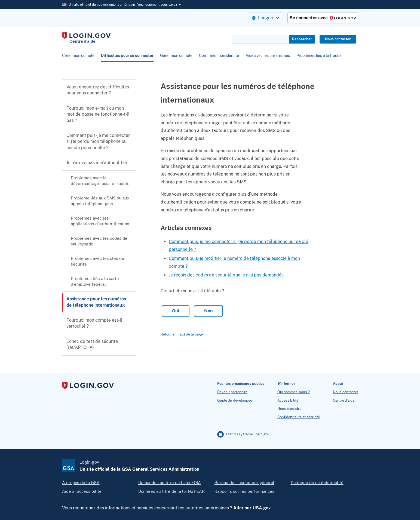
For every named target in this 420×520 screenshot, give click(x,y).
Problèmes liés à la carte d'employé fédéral (95, 281)
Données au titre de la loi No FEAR (171, 491)
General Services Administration (166, 469)
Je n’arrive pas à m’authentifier (97, 163)
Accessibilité (288, 401)
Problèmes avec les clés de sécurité (97, 261)
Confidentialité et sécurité (299, 417)
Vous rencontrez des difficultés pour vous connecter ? (98, 90)
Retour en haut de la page (182, 334)
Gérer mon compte (176, 56)
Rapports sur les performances (244, 491)
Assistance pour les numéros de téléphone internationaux (96, 302)
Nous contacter (338, 39)
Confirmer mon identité (219, 56)
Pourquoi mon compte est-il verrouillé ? (94, 323)
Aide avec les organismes (268, 56)
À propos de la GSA (81, 483)
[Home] (86, 38)
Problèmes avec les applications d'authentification (100, 221)
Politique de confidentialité (317, 483)
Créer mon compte (78, 56)
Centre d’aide (344, 401)
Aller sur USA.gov (252, 508)
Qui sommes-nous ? (294, 392)
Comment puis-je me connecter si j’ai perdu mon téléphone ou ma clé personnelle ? (98, 141)
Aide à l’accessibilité (82, 491)
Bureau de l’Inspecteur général (244, 483)
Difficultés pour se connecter (127, 56)
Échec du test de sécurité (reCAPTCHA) (92, 344)
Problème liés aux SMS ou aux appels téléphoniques (100, 201)
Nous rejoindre (289, 409)
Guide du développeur (235, 401)
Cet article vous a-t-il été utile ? (192, 291)
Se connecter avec (323, 18)
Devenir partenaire (232, 392)
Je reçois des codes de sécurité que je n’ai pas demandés (226, 275)
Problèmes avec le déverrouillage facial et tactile (100, 181)
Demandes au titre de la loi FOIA (170, 483)
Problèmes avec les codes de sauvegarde (99, 241)
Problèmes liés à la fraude (319, 56)
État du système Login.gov (248, 434)
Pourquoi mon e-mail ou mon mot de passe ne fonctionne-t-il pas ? (98, 114)
